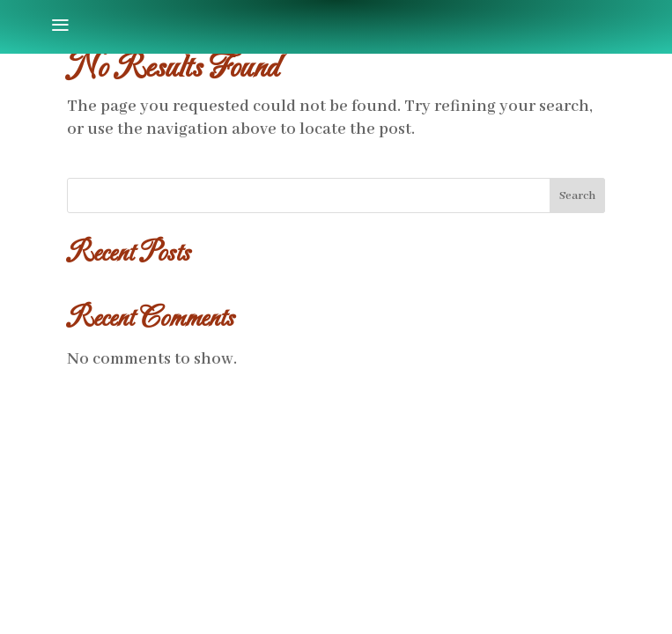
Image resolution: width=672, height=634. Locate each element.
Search (577, 196)
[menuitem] (60, 26)
